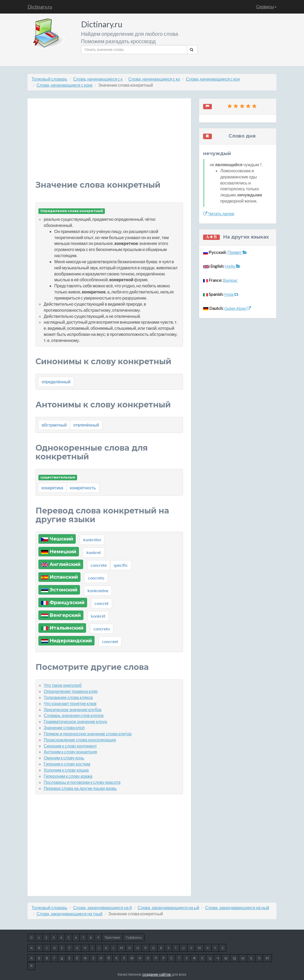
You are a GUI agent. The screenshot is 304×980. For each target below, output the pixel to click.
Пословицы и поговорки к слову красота (82, 782)
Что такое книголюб (63, 685)
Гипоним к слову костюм (67, 764)
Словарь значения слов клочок (74, 715)
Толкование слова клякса (68, 697)
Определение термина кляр (71, 691)
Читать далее (219, 214)
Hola (231, 294)
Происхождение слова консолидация (80, 740)
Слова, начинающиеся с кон (213, 79)
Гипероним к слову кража (68, 776)
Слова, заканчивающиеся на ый (169, 908)
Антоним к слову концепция (70, 752)
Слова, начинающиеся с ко (154, 79)
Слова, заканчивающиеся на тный (70, 914)
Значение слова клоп (64, 728)
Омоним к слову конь (64, 758)
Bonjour (231, 280)
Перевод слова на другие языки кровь (80, 788)
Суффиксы (134, 937)
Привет (237, 252)
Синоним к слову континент (70, 746)
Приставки (112, 937)
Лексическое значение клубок (73, 709)
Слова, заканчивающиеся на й (102, 908)
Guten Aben (238, 308)
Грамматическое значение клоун (75, 721)
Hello (233, 266)
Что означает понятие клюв (70, 703)
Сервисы (266, 6)
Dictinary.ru (40, 7)
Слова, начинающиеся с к (98, 79)
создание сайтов (157, 974)
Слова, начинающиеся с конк (64, 85)
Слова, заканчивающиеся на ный (237, 908)
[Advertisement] (109, 143)
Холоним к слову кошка (66, 770)
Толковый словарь (49, 79)
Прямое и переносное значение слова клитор (88, 734)
